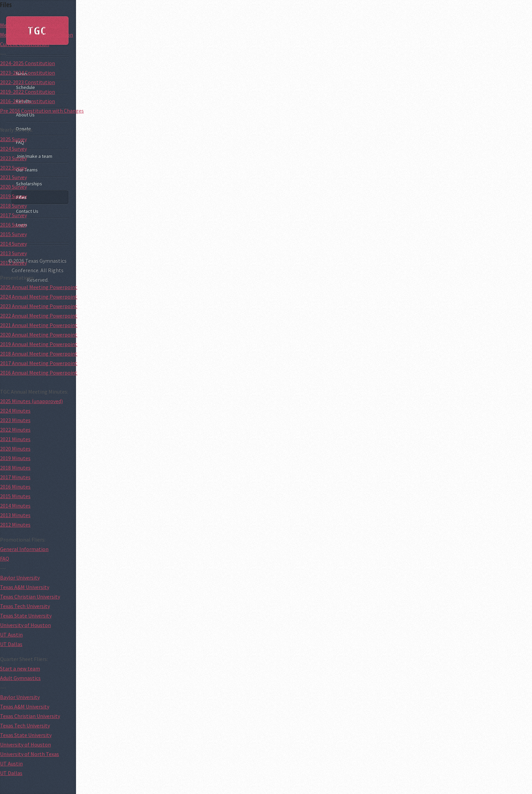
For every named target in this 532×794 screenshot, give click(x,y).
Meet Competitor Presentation (36, 35)
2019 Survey (13, 196)
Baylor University (20, 578)
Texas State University (26, 616)
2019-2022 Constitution (27, 92)
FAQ (5, 559)
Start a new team (20, 668)
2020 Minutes (15, 449)
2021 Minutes (15, 439)
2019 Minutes (15, 458)
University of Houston (25, 625)
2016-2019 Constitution (27, 101)
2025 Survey (13, 139)
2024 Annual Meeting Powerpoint (39, 297)
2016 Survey (13, 225)
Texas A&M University (25, 587)
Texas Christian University (30, 597)
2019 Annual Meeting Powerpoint (39, 344)
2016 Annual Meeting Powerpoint (39, 373)
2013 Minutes (15, 515)
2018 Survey (13, 206)
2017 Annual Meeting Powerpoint (39, 363)
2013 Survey (13, 253)
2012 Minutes (15, 525)
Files (6, 5)
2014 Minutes (15, 506)
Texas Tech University (25, 606)
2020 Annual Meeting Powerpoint (39, 335)
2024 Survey (13, 149)
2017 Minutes (15, 477)
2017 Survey (13, 215)
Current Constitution (25, 44)
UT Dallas (11, 644)
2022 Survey (13, 168)
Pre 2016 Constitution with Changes (42, 111)
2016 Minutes (15, 487)
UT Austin (11, 635)
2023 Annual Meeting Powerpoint (39, 306)
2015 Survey (13, 234)
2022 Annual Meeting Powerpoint (39, 316)
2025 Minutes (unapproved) (31, 401)
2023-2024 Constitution (27, 73)
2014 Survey (13, 244)
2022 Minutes (15, 430)
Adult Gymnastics (20, 678)
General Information (24, 549)
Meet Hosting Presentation (32, 25)
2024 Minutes (15, 411)
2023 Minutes (15, 420)
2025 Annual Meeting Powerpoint (39, 287)
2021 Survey (13, 177)
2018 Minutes (15, 468)
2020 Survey (13, 187)
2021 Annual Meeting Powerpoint (39, 325)
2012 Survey (13, 263)
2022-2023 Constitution (27, 82)
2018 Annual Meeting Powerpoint (39, 354)
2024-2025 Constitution (27, 63)
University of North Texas (30, 754)
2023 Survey (13, 158)
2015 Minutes (15, 496)
